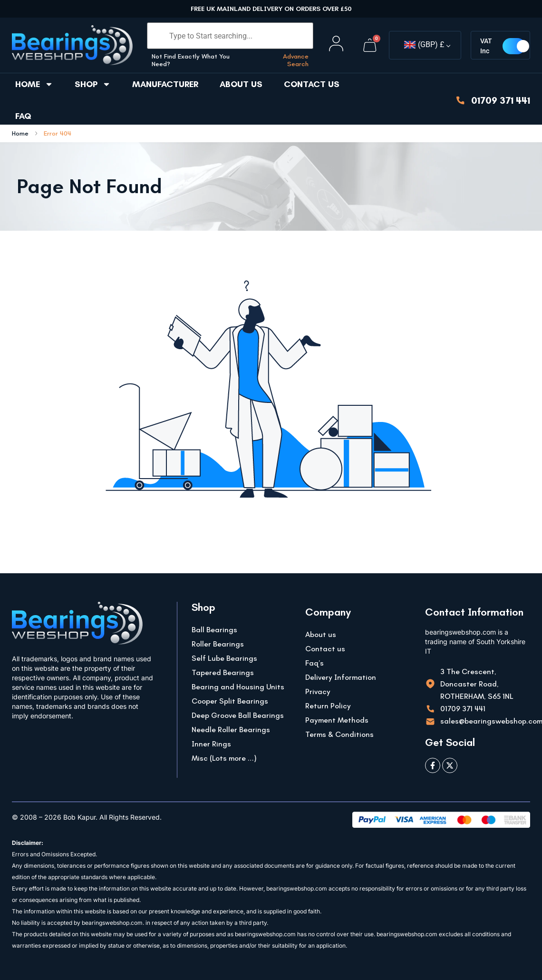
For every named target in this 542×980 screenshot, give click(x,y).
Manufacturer (165, 84)
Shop (93, 84)
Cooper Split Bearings (230, 701)
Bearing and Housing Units (238, 687)
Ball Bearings (214, 630)
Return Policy (328, 706)
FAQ (23, 116)
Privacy (318, 691)
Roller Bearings (218, 644)
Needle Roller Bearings (231, 730)
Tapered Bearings (223, 672)
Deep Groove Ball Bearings (238, 715)
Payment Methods (337, 720)
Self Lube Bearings (224, 658)
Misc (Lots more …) (224, 758)
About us (241, 84)
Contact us (312, 84)
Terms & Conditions (339, 734)
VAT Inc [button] (488, 46)
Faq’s (315, 663)
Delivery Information (341, 677)
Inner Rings (211, 744)
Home (34, 84)
